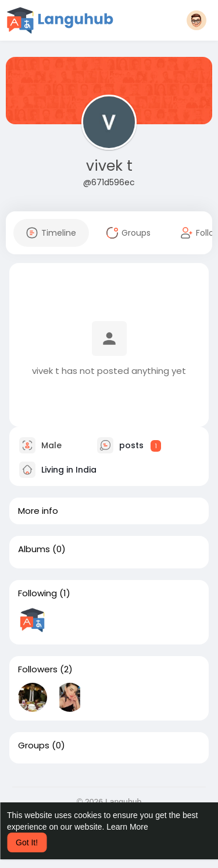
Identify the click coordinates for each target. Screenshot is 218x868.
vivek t (109, 166)
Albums (34, 549)
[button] (196, 20)
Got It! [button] (27, 842)
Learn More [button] (127, 827)
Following (37, 593)
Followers (38, 669)
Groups (34, 745)
